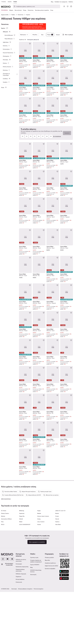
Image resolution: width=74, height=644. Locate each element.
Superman (22, 577)
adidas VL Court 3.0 (60, 574)
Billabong (22, 574)
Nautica (57, 586)
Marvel (57, 583)
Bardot (57, 577)
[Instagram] (3, 623)
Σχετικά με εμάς (34, 621)
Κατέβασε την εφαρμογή (61, 2)
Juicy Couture (41, 586)
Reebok (39, 577)
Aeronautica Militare (6, 583)
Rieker (21, 586)
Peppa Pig (22, 580)
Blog (52, 2)
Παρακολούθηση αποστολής (20, 634)
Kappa (39, 574)
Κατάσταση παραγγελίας (22, 630)
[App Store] (64, 639)
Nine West (58, 588)
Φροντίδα (47, 624)
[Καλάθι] (71, 6)
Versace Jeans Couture (43, 580)
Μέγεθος (35, 43)
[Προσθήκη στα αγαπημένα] (30, 52)
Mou (2, 586)
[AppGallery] (64, 642)
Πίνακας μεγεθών (49, 621)
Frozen (57, 580)
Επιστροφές (19, 628)
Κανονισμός (33, 638)
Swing (39, 583)
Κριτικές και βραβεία (50, 632)
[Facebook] (12, 623)
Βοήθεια (71, 2)
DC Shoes (4, 574)
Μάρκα (50, 43)
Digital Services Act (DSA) (51, 630)
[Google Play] (64, 635)
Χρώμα (58, 43)
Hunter (39, 588)
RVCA (3, 588)
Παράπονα (18, 640)
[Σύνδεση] (64, 6)
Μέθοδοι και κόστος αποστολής (21, 624)
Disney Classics (5, 577)
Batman (3, 580)
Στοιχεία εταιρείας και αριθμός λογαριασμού (36, 625)
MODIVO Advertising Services (36, 635)
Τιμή (42, 43)
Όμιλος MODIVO (35, 628)
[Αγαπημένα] (68, 6)
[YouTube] (8, 623)
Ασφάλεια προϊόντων (50, 627)
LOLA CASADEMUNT (25, 588)
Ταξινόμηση (24, 43)
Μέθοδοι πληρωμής (21, 638)
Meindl (21, 583)
